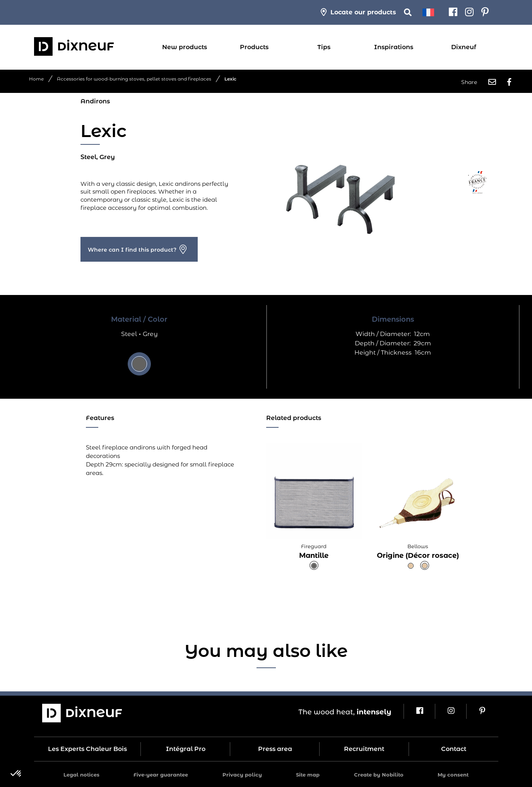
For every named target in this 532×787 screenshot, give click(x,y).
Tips (324, 47)
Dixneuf (464, 47)
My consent (453, 775)
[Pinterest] (485, 12)
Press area (275, 749)
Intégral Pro (186, 749)
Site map (308, 775)
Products (254, 47)
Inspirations (394, 47)
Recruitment (364, 749)
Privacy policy (242, 775)
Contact (454, 749)
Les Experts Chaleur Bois (87, 749)
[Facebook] (453, 12)
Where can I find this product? (132, 250)
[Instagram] (469, 12)
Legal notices (81, 775)
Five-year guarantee (161, 775)
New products (185, 47)
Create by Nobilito (379, 775)
